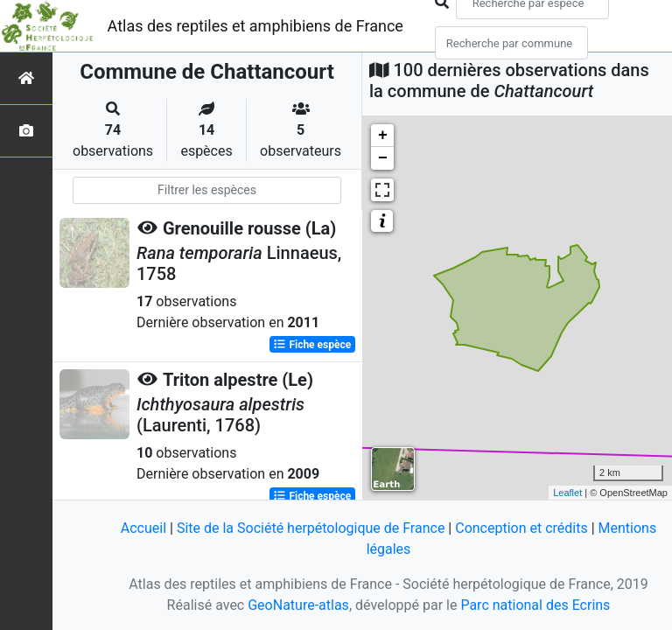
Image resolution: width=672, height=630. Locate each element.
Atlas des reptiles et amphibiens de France (255, 26)
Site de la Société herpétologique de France (311, 528)
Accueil (143, 528)
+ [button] (383, 136)
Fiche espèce (312, 345)
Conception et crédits (521, 528)
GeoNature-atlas (298, 605)
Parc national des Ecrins (535, 605)
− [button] (383, 158)
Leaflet (567, 493)
